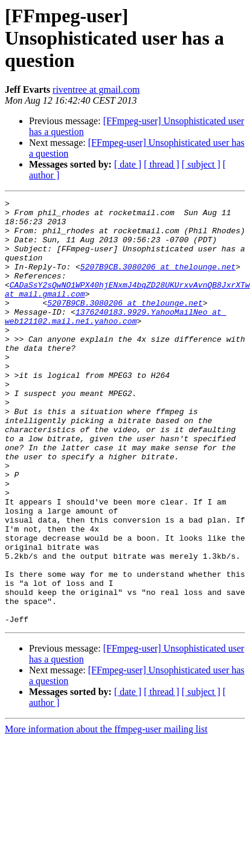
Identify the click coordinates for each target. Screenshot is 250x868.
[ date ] (128, 164)
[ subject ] (201, 164)
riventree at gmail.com (96, 90)
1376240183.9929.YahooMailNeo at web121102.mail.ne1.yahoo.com (116, 341)
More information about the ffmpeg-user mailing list (106, 814)
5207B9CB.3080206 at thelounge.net (158, 281)
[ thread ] (162, 164)
